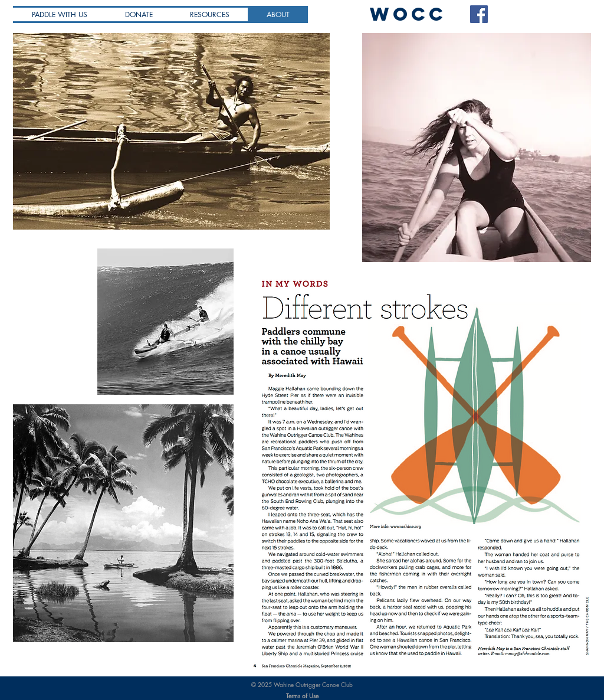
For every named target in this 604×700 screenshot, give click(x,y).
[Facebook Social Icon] (479, 14)
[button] (209, 14)
